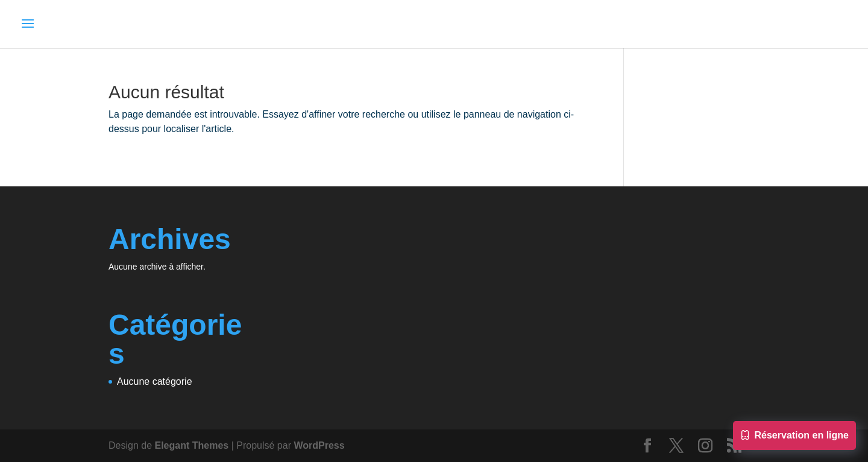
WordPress (319, 445)
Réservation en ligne (795, 437)
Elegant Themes (192, 445)
